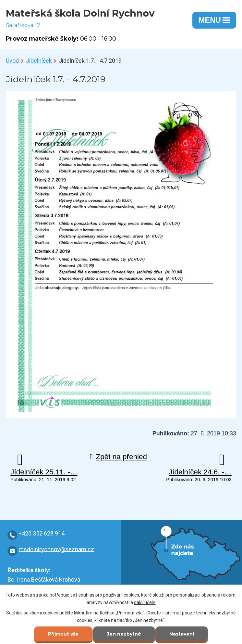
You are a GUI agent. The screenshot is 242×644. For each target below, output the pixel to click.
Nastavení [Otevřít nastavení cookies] (182, 634)
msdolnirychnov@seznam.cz (56, 549)
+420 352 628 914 (42, 533)
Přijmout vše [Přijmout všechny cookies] (63, 634)
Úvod (12, 61)
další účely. (145, 602)
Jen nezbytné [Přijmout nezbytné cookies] (124, 634)
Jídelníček (39, 61)
